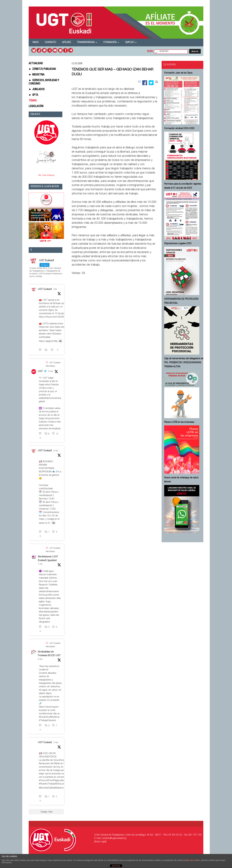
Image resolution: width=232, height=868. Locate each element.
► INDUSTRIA (36, 75)
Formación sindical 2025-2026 (179, 129)
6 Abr (40, 659)
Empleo (131, 42)
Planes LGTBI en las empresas (179, 422)
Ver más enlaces (46, 175)
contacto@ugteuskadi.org (114, 838)
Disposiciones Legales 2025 (178, 244)
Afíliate (67, 42)
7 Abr (40, 564)
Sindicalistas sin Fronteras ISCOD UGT (49, 654)
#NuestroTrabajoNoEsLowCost (54, 784)
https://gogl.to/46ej (48, 341)
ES (148, 52)
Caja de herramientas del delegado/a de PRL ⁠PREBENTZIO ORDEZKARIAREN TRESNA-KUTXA (184, 363)
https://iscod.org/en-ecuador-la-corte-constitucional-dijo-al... (50, 710)
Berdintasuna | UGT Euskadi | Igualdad (48, 559)
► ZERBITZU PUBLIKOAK (42, 69)
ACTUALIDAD (36, 64)
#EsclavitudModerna (49, 717)
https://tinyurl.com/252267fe (53, 317)
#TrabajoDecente (47, 720)
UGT (40, 371)
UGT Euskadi (45, 289)
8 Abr (51, 371)
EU (152, 52)
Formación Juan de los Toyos (178, 73)
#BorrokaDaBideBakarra (51, 788)
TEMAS (33, 101)
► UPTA (33, 95)
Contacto (50, 42)
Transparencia (87, 42)
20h (55, 289)
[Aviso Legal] (100, 842)
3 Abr (56, 743)
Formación (111, 42)
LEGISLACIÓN (36, 106)
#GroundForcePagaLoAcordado (55, 781)
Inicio (36, 42)
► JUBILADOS (37, 89)
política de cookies (192, 860)
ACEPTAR (116, 866)
